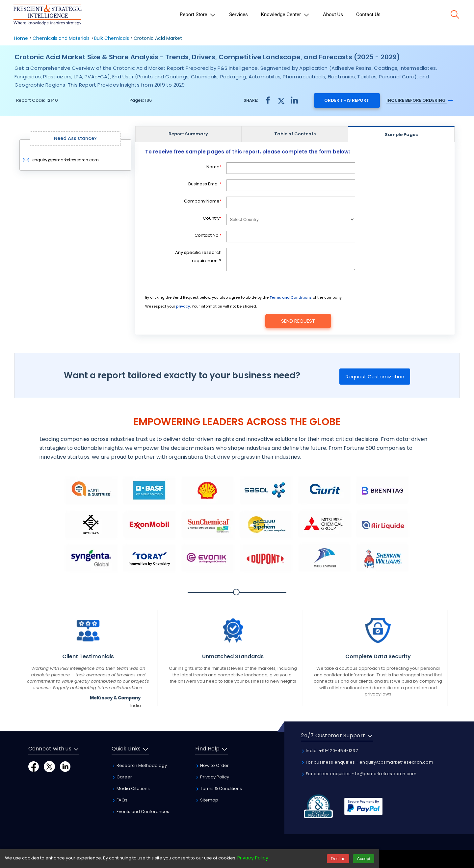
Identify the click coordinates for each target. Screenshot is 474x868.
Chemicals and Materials (62, 38)
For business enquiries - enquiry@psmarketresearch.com (367, 762)
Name (214, 167)
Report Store (198, 15)
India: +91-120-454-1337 (329, 751)
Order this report (347, 100)
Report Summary (188, 134)
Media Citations (131, 788)
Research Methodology (139, 765)
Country (212, 218)
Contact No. (208, 235)
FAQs (119, 800)
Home (21, 38)
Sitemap (207, 800)
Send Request (298, 321)
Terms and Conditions (291, 297)
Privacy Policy (212, 777)
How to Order (212, 765)
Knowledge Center (285, 15)
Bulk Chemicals (112, 38)
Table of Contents (295, 134)
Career (122, 777)
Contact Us (368, 14)
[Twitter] (49, 766)
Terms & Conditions (219, 788)
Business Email (205, 184)
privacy (183, 306)
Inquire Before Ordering (420, 100)
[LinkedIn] (65, 766)
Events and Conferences (140, 812)
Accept (364, 859)
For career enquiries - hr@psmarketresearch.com (359, 774)
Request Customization (375, 377)
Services (238, 14)
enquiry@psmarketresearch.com (61, 160)
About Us (333, 14)
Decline (338, 859)
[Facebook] (34, 766)
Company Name (203, 201)
